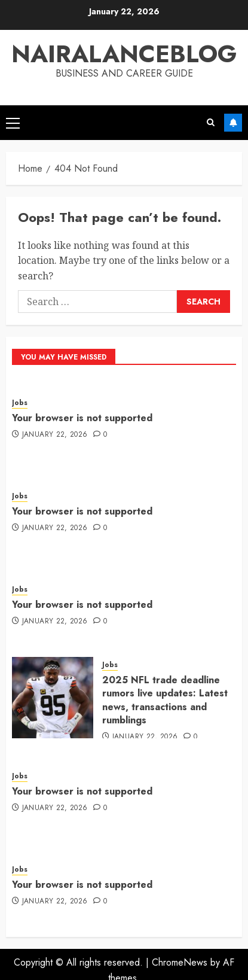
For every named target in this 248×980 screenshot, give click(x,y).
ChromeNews (180, 962)
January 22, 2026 (55, 435)
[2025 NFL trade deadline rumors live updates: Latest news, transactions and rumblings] (53, 698)
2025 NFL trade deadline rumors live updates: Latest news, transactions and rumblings (165, 700)
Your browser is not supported (82, 418)
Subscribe (233, 123)
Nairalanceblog (124, 54)
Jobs (20, 403)
